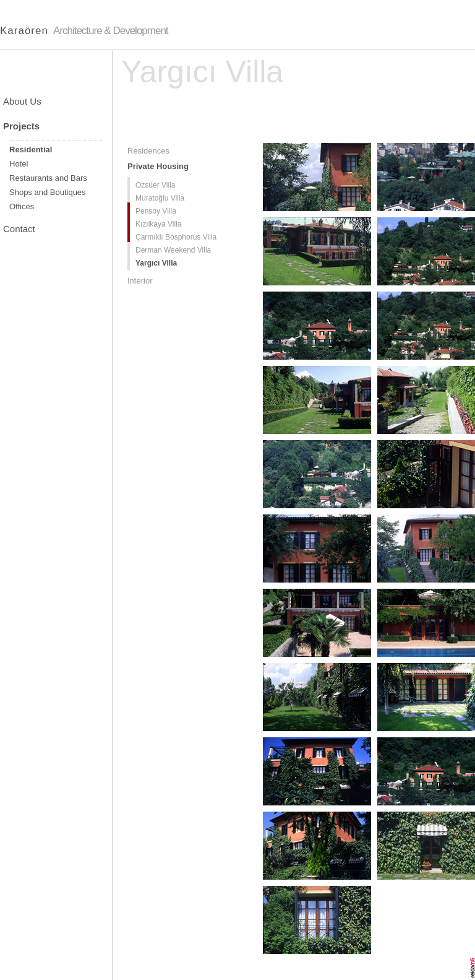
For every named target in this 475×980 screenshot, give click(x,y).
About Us (22, 101)
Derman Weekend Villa (173, 250)
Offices (22, 206)
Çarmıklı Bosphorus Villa (176, 237)
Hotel (19, 164)
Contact (19, 229)
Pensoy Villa (156, 211)
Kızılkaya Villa (158, 224)
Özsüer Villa (155, 185)
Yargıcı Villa (156, 263)
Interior (140, 281)
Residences (148, 151)
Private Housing (158, 166)
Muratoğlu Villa (160, 198)
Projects (21, 126)
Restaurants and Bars (48, 178)
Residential (31, 150)
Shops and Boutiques (48, 192)
